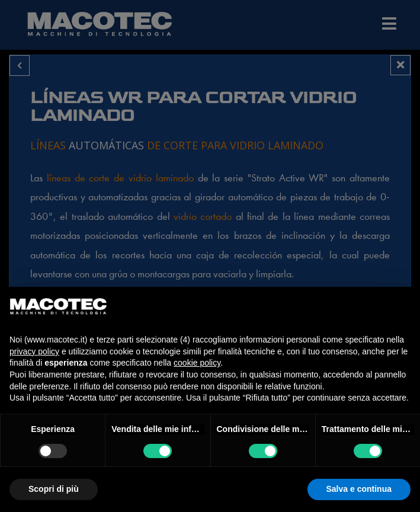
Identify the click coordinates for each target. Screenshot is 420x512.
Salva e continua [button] (359, 489)
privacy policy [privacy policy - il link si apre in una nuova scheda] (34, 351)
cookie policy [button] (197, 363)
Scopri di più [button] (54, 489)
